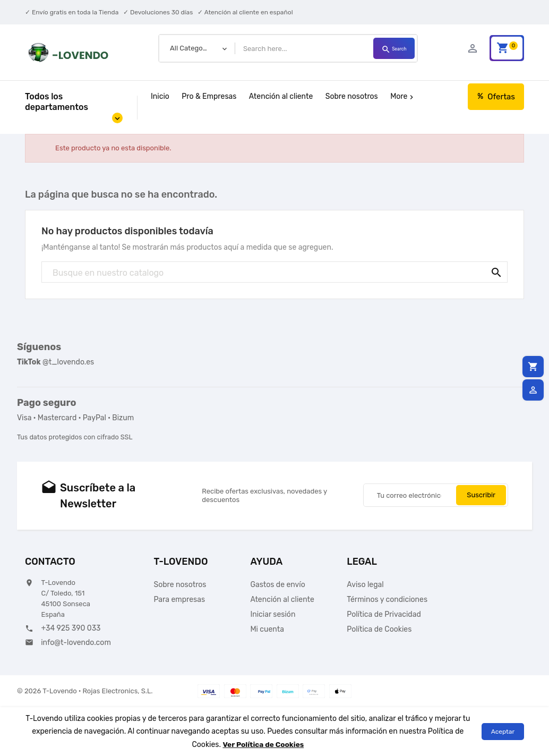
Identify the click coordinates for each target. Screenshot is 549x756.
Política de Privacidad (384, 614)
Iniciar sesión (273, 614)
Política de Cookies (379, 629)
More (403, 96)
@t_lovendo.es (55, 362)
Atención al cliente (281, 96)
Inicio (160, 96)
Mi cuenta (267, 629)
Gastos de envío (277, 585)
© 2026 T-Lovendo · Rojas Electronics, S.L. (85, 691)
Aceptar (503, 732)
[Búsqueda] (274, 273)
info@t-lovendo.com (76, 643)
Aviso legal (365, 585)
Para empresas (180, 600)
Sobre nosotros (352, 96)
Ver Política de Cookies (263, 744)
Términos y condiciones (387, 600)
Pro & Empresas (209, 96)
